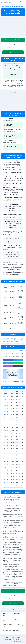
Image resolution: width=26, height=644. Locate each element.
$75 (11, 455)
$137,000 (6, 396)
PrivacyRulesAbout (10, 639)
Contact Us (18, 639)
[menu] (24, 2)
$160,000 (6, 467)
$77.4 (12, 470)
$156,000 (6, 455)
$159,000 (6, 464)
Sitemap (19, 638)
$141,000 (6, 409)
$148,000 (6, 430)
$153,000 (6, 446)
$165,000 (6, 483)
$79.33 (12, 483)
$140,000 (6, 406)
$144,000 (6, 418)
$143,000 (6, 415)
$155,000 (6, 452)
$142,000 (6, 412)
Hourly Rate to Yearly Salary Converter (13, 338)
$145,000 (6, 421)
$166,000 (6, 486)
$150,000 (6, 436)
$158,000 (6, 461)
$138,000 (6, 399)
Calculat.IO (8, 638)
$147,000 (6, 427)
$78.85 (12, 480)
